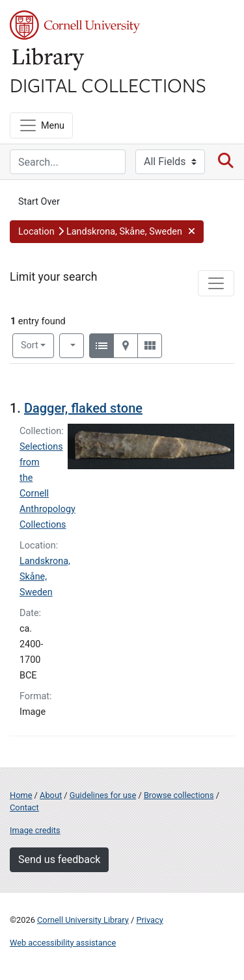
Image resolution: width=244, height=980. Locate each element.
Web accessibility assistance (63, 943)
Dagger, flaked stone (83, 408)
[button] (107, 232)
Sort (30, 345)
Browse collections (179, 795)
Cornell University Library (83, 920)
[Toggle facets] (216, 283)
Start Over (39, 202)
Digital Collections (108, 84)
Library (49, 59)
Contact (24, 807)
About (51, 795)
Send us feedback (59, 859)
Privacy (149, 920)
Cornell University (75, 25)
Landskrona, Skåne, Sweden (45, 577)
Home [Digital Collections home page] (21, 795)
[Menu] (41, 125)
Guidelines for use (103, 795)
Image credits (35, 830)
